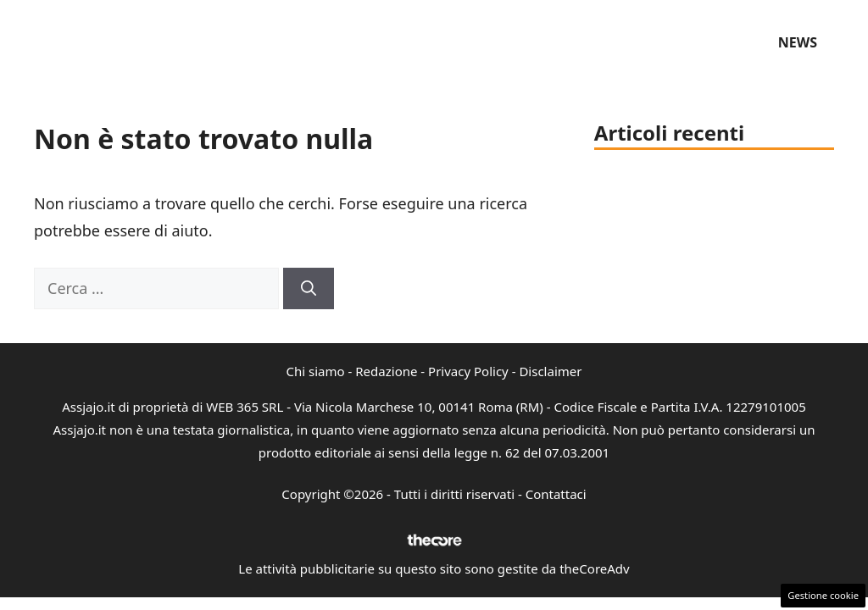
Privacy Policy (468, 371)
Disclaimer (550, 371)
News (798, 42)
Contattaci (556, 494)
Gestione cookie (823, 595)
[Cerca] (309, 288)
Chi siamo (316, 371)
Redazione (386, 371)
